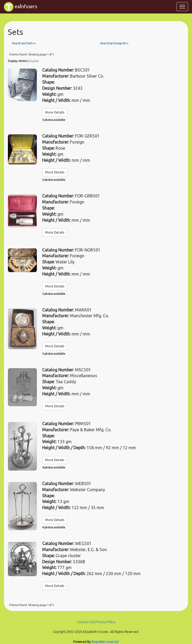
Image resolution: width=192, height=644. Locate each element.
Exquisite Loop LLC (105, 642)
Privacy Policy (105, 622)
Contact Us (85, 622)
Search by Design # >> (114, 43)
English (34, 61)
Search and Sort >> (24, 43)
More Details (55, 112)
